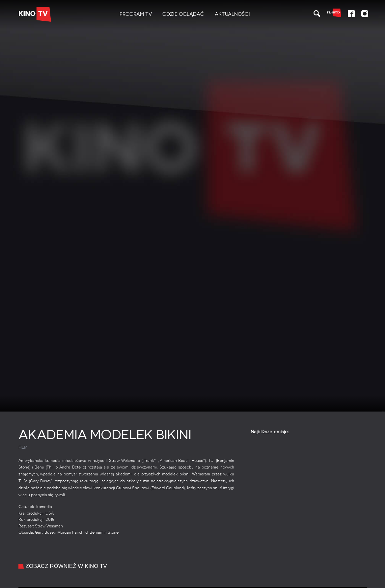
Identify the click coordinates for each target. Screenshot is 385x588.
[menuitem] (136, 14)
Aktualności (232, 14)
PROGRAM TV (136, 14)
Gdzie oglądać (183, 14)
